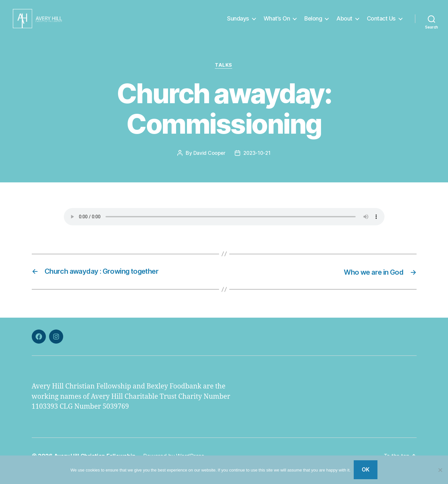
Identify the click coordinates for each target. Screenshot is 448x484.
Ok (366, 470)
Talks (224, 75)
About (344, 23)
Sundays (238, 23)
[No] (440, 470)
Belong (313, 23)
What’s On (277, 23)
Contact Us (381, 23)
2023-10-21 (257, 163)
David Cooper (208, 163)
